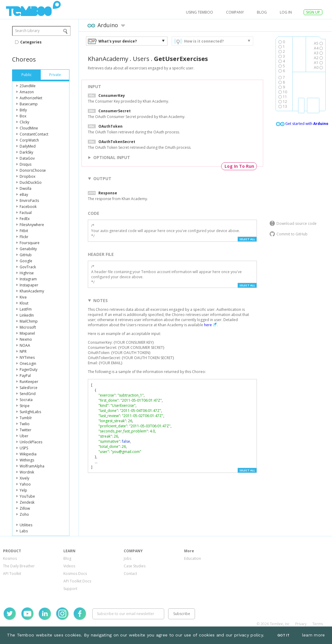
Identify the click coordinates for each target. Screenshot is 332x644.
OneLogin (28, 363)
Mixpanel (27, 333)
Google (26, 261)
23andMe (28, 86)
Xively (24, 478)
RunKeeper (29, 382)
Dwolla (26, 188)
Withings (27, 460)
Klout (24, 303)
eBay (24, 194)
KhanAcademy (32, 291)
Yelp (23, 490)
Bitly (23, 110)
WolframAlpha (32, 466)
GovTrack (28, 267)
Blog (262, 12)
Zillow (25, 508)
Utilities (26, 525)
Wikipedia (28, 454)
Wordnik (27, 472)
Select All (247, 239)
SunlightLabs (30, 412)
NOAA (25, 345)
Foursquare (30, 243)
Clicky (24, 122)
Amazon (27, 92)
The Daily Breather (19, 566)
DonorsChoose (33, 170)
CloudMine (29, 128)
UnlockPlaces (31, 442)
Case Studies (135, 566)
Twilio (25, 424)
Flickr (24, 237)
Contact (130, 574)
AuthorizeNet (31, 98)
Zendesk (27, 502)
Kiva (23, 297)
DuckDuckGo (31, 182)
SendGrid (28, 394)
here (208, 325)
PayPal (25, 376)
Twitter (26, 430)
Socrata (26, 400)
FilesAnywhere (32, 225)
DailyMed (28, 146)
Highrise (27, 273)
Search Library (27, 31)
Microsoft (28, 327)
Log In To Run (239, 166)
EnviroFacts (29, 201)
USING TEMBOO (200, 12)
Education (193, 558)
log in (286, 12)
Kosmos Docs (75, 574)
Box (23, 116)
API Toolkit (12, 574)
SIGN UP (313, 12)
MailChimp (29, 321)
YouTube (27, 496)
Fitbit (24, 231)
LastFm (26, 309)
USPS (24, 448)
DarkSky (26, 152)
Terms (318, 624)
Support (70, 589)
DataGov (27, 158)
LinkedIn (27, 315)
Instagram (28, 279)
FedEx (25, 219)
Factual (26, 213)
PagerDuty (29, 370)
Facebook (28, 207)
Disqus (26, 164)
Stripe (25, 406)
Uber (24, 436)
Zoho (24, 514)
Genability (28, 249)
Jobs (128, 558)
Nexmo (26, 339)
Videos (69, 566)
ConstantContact (34, 134)
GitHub (26, 255)
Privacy (301, 624)
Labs (24, 531)
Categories (31, 42)
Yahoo (25, 484)
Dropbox (27, 176)
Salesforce (29, 388)
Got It (283, 635)
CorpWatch (29, 140)
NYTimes (27, 357)
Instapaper (29, 285)
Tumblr (26, 418)
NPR (23, 351)
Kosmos (10, 558)
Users (141, 59)
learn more (314, 635)
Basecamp (29, 104)
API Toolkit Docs (77, 581)
